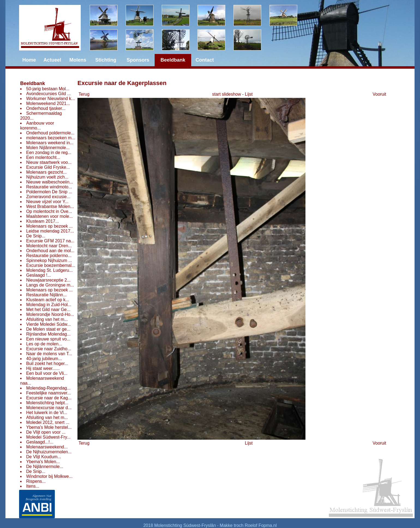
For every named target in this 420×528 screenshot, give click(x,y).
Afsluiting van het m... (47, 319)
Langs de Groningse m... (50, 285)
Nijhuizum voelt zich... (47, 177)
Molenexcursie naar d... (49, 408)
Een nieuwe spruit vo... (48, 339)
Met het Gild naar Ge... (48, 310)
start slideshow (227, 94)
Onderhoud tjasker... (46, 108)
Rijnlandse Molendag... (48, 334)
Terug (84, 94)
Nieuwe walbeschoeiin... (50, 182)
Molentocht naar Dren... (49, 246)
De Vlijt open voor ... (46, 432)
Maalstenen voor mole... (49, 216)
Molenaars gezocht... (46, 172)
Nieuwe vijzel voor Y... (47, 202)
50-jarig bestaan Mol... (48, 89)
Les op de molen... (44, 344)
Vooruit (379, 94)
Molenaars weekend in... (50, 143)
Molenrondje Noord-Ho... (50, 314)
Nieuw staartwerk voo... (49, 162)
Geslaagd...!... (40, 442)
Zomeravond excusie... (48, 197)
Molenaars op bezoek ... (49, 226)
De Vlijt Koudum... (44, 457)
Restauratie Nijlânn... (46, 295)
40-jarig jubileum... (44, 359)
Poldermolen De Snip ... (49, 192)
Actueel (52, 60)
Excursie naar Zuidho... (49, 349)
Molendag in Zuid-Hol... (49, 305)
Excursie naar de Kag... (49, 398)
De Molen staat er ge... (48, 329)
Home (29, 60)
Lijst (249, 94)
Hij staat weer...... (43, 368)
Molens (78, 60)
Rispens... (36, 481)
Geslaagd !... (39, 275)
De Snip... (36, 236)
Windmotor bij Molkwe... (49, 476)
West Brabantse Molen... (50, 206)
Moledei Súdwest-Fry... (48, 437)
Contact (205, 60)
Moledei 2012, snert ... (48, 422)
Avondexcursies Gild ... (48, 94)
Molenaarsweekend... (47, 447)
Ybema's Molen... (43, 462)
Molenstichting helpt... (47, 403)
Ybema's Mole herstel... (49, 427)
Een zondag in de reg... (49, 153)
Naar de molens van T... (49, 354)
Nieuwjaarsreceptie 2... (48, 280)
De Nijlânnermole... (45, 467)
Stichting (106, 60)
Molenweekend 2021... (48, 103)
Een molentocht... (43, 157)
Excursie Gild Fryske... (48, 167)
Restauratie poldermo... (49, 256)
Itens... (33, 486)
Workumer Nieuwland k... (50, 99)
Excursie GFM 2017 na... (50, 241)
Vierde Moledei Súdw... (48, 324)
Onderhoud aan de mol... (50, 251)
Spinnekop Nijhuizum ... (49, 260)
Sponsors (138, 60)
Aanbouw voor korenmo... (37, 126)
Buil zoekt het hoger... (47, 363)
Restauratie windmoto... (49, 187)
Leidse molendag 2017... (50, 231)
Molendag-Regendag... (48, 388)
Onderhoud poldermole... (50, 133)
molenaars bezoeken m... (51, 138)
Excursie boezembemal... (51, 265)
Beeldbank (33, 83)
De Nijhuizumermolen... (49, 452)
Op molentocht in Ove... (49, 211)
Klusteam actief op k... (48, 300)
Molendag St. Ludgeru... (49, 270)
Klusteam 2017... (43, 221)
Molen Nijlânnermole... (48, 148)
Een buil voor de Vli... (47, 373)
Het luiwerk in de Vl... (47, 413)
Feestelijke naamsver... (49, 393)
